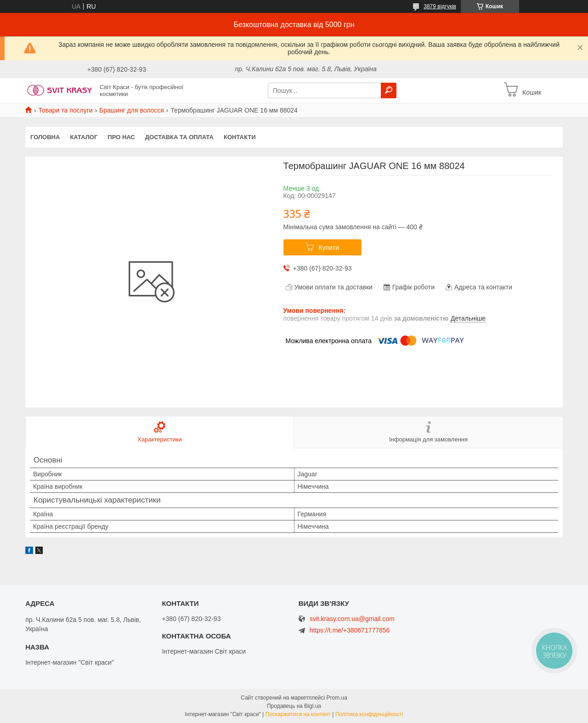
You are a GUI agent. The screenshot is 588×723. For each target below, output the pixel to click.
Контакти (240, 137)
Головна (45, 137)
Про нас (121, 137)
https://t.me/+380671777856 (350, 630)
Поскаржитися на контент (298, 714)
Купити (329, 248)
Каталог (84, 137)
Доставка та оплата (179, 137)
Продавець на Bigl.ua (294, 706)
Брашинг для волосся (132, 110)
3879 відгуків (440, 6)
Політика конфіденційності (369, 714)
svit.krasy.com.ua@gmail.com (352, 619)
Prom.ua (337, 698)
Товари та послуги (65, 110)
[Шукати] (389, 90)
